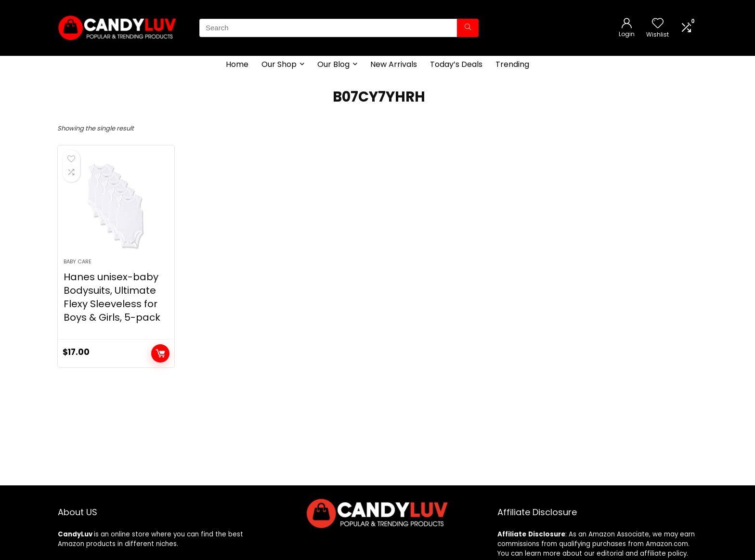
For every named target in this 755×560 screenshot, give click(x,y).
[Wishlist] (658, 24)
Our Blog (333, 64)
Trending (512, 64)
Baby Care (78, 261)
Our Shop (279, 64)
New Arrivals (394, 64)
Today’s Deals (456, 64)
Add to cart (160, 353)
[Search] (468, 28)
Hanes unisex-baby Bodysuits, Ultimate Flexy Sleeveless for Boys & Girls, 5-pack (112, 297)
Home (237, 64)
